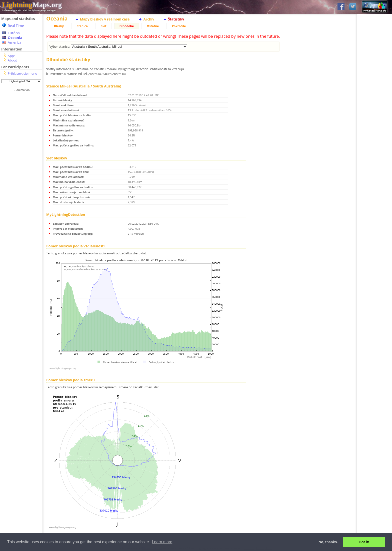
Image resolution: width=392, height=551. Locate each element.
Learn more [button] (162, 542)
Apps (11, 56)
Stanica (82, 26)
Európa (14, 33)
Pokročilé (179, 26)
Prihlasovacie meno (22, 73)
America (15, 42)
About (12, 60)
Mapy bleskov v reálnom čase (105, 19)
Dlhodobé (127, 26)
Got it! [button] (364, 542)
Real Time (16, 26)
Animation (24, 90)
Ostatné (153, 26)
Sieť (104, 26)
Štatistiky (176, 19)
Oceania (15, 38)
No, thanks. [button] (328, 542)
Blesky (59, 26)
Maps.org (32, 5)
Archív (149, 19)
